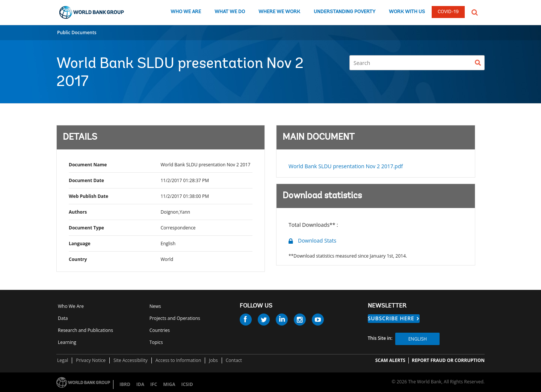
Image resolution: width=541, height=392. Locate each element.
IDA (140, 384)
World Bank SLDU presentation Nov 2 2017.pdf (346, 166)
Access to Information (178, 360)
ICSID (187, 384)
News (155, 306)
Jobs (213, 360)
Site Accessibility (131, 360)
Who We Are (71, 306)
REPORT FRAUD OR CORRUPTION (448, 360)
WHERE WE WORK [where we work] (279, 12)
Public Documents (77, 32)
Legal (63, 360)
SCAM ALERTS (390, 360)
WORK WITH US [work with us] (407, 12)
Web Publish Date (88, 196)
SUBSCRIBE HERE (391, 318)
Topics (156, 342)
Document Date (86, 180)
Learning (67, 342)
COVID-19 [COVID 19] (448, 12)
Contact (234, 360)
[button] (475, 12)
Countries (160, 330)
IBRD (125, 384)
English (418, 339)
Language (80, 243)
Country (78, 259)
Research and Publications (85, 330)
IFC (154, 384)
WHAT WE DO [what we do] (230, 12)
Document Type (86, 228)
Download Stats (317, 240)
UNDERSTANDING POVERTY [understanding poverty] (345, 12)
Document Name (88, 165)
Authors (78, 212)
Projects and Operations (175, 318)
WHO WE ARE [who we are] (186, 12)
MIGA (169, 384)
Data (63, 318)
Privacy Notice (91, 360)
